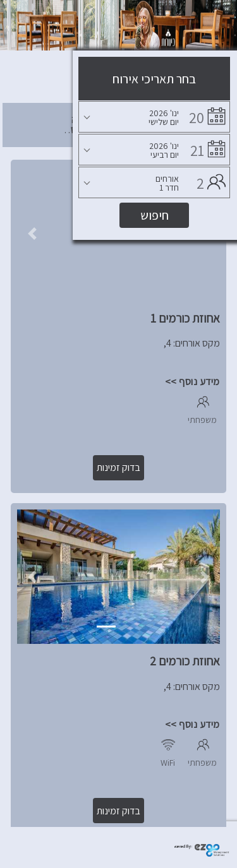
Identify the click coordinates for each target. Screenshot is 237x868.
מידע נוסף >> (192, 382)
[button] (32, 234)
